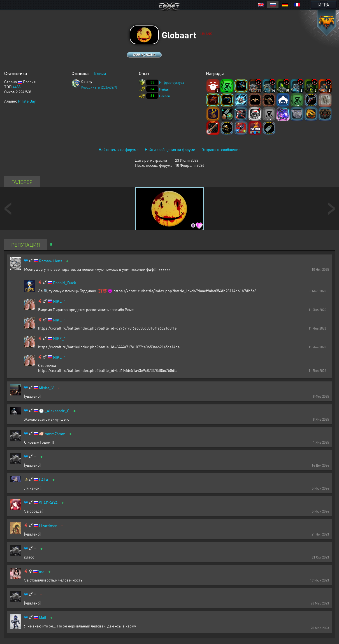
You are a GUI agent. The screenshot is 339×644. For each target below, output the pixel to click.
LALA (44, 480)
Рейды (164, 89)
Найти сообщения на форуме (170, 149)
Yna (41, 572)
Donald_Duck (65, 283)
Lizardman (48, 526)
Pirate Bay (27, 101)
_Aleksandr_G (57, 411)
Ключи (100, 73)
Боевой (165, 96)
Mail (43, 618)
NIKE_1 (59, 301)
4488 (17, 87)
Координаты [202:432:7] (99, 87)
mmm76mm (55, 434)
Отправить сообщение (221, 149)
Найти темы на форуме (119, 149)
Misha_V (46, 388)
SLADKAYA (48, 503)
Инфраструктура (172, 83)
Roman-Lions (51, 261)
